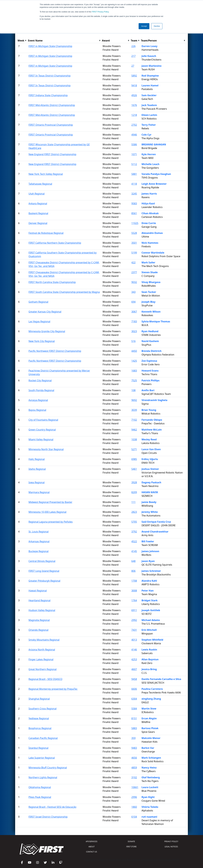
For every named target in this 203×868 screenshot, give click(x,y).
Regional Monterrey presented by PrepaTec (53, 689)
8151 (134, 718)
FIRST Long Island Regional (44, 571)
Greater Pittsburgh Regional (44, 581)
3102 (134, 777)
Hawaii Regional (38, 591)
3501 (134, 243)
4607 (134, 669)
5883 (134, 728)
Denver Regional (38, 223)
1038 (134, 439)
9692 (134, 400)
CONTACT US (92, 852)
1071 (134, 154)
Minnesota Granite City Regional (47, 331)
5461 (134, 469)
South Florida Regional (41, 390)
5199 (134, 253)
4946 (134, 135)
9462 (134, 430)
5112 (134, 164)
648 (133, 561)
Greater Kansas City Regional (45, 312)
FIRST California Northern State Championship (55, 243)
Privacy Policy (100, 12)
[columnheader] (22, 41)
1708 (134, 581)
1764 (134, 600)
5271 (134, 449)
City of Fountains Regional (43, 420)
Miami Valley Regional (41, 439)
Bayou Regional (37, 410)
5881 (134, 174)
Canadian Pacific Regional (43, 738)
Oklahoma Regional (40, 787)
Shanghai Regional (39, 699)
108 (133, 390)
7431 (134, 630)
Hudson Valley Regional (42, 610)
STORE (131, 847)
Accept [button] (144, 26)
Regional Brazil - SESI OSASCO (45, 679)
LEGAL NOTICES (171, 847)
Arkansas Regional (39, 541)
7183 (134, 321)
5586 (134, 144)
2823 (134, 512)
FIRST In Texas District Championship (49, 76)
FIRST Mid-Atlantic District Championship (52, 105)
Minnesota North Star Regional (46, 449)
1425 (134, 361)
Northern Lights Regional (43, 777)
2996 (134, 797)
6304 (134, 699)
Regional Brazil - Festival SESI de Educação (52, 807)
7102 (134, 420)
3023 (134, 331)
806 (133, 571)
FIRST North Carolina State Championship (52, 282)
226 (133, 46)
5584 (134, 709)
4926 (134, 95)
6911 (134, 610)
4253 (134, 659)
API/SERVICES (92, 841)
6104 (134, 817)
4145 (134, 551)
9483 (134, 748)
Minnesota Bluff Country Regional (48, 768)
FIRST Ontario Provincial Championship (51, 125)
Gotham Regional (38, 302)
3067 (134, 312)
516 (133, 341)
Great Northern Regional (42, 669)
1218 (134, 115)
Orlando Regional (38, 630)
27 (133, 66)
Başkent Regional (38, 213)
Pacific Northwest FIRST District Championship (55, 351)
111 (133, 502)
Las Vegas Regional (39, 321)
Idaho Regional (37, 469)
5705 (134, 522)
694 (133, 302)
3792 (134, 532)
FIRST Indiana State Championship (48, 95)
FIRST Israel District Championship (48, 817)
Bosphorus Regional (40, 728)
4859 (134, 768)
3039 (134, 410)
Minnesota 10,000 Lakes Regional (47, 512)
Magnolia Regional (39, 620)
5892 (134, 76)
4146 (134, 650)
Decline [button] (157, 26)
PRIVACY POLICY (171, 841)
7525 (134, 380)
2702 (134, 125)
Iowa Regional (37, 482)
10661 (135, 787)
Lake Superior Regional (42, 758)
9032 (134, 282)
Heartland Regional (39, 600)
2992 (134, 620)
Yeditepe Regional (39, 718)
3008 (134, 591)
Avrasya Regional (38, 400)
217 (133, 56)
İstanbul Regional (38, 748)
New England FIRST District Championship (52, 154)
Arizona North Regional (42, 650)
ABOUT (92, 847)
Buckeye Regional (38, 551)
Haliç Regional (37, 459)
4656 (134, 758)
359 (133, 738)
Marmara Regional (39, 492)
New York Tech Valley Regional (46, 174)
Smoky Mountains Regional (44, 640)
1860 (134, 807)
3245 (134, 194)
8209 (134, 492)
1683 (134, 371)
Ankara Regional (38, 203)
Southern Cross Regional (42, 709)
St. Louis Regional (39, 532)
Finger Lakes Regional (41, 659)
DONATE (131, 841)
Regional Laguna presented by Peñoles (51, 522)
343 (133, 292)
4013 (134, 640)
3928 (134, 482)
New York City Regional (42, 341)
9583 (134, 203)
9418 (134, 85)
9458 (134, 679)
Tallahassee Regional (40, 184)
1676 (134, 105)
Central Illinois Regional (42, 561)
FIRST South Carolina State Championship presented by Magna (64, 292)
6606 (134, 689)
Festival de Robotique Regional (46, 233)
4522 (134, 541)
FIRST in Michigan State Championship (50, 46)
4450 (134, 351)
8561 (134, 213)
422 (133, 262)
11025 (135, 223)
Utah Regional (37, 194)
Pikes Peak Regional (40, 797)
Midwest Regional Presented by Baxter (50, 502)
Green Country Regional (42, 430)
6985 (134, 459)
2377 (134, 272)
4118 (134, 184)
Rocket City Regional (40, 380)
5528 (134, 233)
